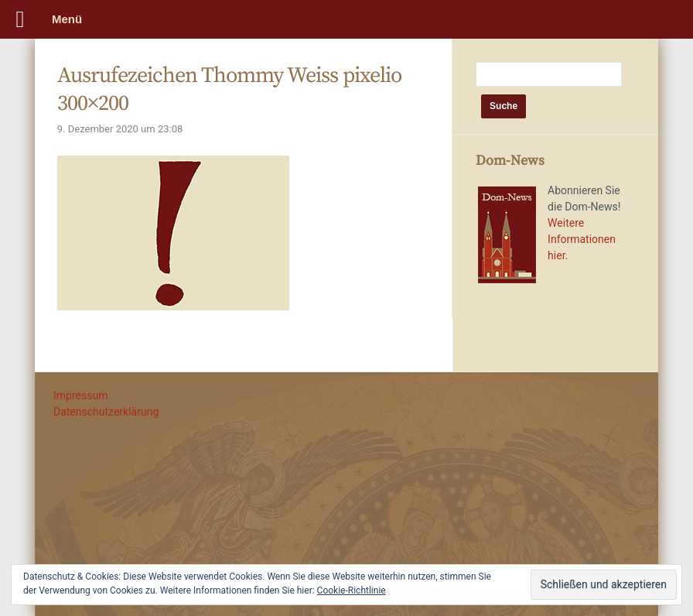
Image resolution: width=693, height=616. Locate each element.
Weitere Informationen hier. (582, 239)
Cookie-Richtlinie (352, 590)
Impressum (80, 395)
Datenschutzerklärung (106, 412)
